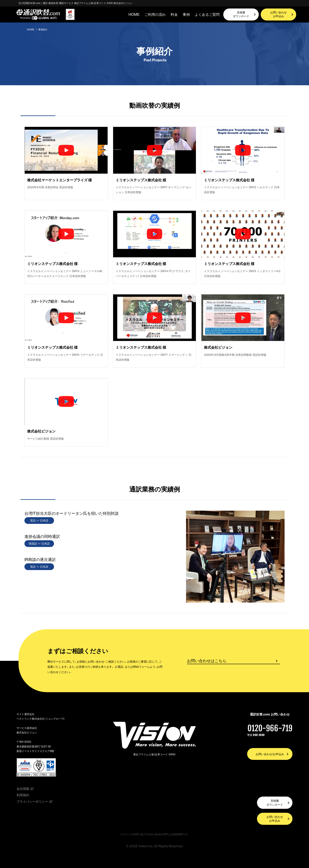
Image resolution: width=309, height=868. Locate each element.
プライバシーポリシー (32, 802)
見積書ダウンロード (241, 14)
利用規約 (23, 795)
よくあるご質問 (207, 15)
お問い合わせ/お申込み (270, 754)
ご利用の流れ (155, 15)
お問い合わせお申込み (278, 14)
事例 (186, 15)
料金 (174, 15)
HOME (134, 15)
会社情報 (23, 789)
